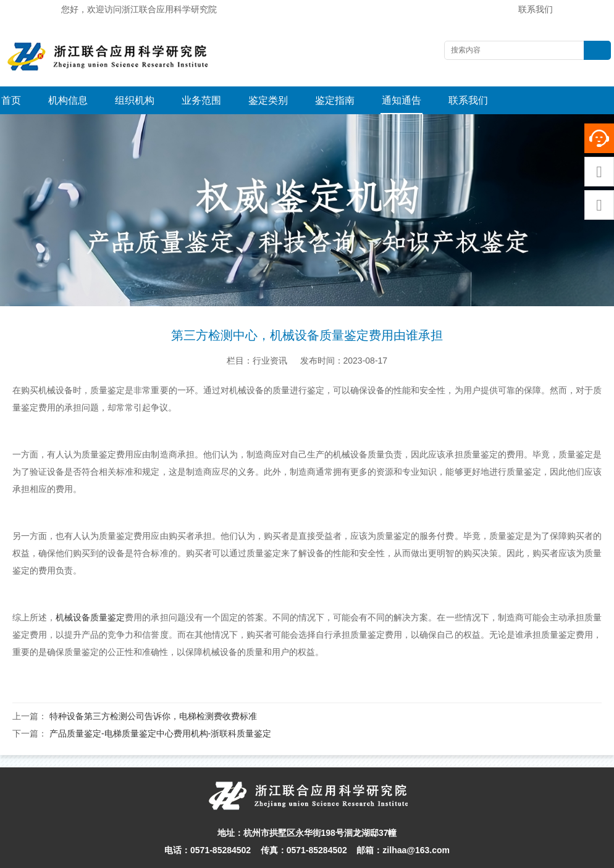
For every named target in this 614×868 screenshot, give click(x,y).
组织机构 (135, 100)
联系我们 (536, 9)
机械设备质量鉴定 (90, 590)
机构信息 (68, 100)
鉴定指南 (335, 100)
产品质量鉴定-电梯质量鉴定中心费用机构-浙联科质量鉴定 (160, 706)
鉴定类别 (268, 100)
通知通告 (402, 100)
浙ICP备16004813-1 (464, 855)
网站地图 (405, 855)
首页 (11, 100)
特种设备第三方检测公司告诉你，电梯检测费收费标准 (153, 688)
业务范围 (201, 100)
